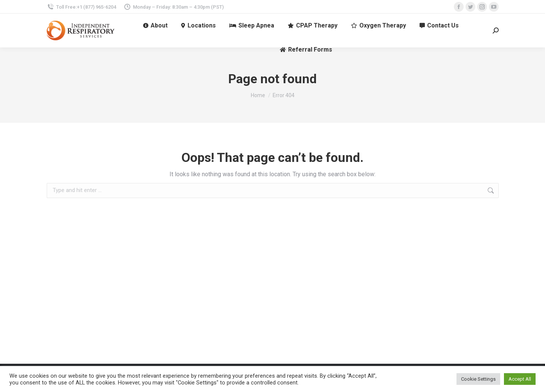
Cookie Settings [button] (478, 379)
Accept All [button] (520, 379)
